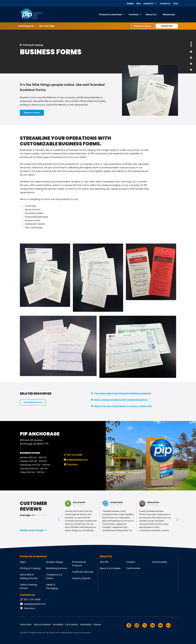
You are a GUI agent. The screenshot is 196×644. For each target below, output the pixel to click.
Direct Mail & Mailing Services (29, 576)
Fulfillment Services (83, 572)
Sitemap (97, 624)
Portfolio (134, 14)
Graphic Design (55, 562)
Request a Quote (142, 26)
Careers (130, 562)
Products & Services (110, 14)
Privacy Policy (26, 624)
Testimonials (133, 568)
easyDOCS (148, 3)
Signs (23, 562)
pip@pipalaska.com (75, 460)
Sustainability (160, 562)
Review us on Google (32, 530)
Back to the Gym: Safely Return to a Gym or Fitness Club (123, 406)
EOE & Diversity (72, 624)
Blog (139, 3)
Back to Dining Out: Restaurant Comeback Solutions (121, 400)
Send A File (167, 26)
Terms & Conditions (42, 624)
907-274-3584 (47, 26)
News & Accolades (110, 568)
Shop (176, 3)
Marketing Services (56, 568)
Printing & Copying (33, 45)
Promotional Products (79, 564)
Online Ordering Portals (28, 586)
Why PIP (104, 562)
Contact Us (165, 3)
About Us (151, 14)
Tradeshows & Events (54, 576)
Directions (70, 464)
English (130, 3)
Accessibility (58, 624)
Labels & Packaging (52, 586)
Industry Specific (81, 578)
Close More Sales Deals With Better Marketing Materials (123, 393)
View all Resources (33, 402)
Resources (169, 14)
